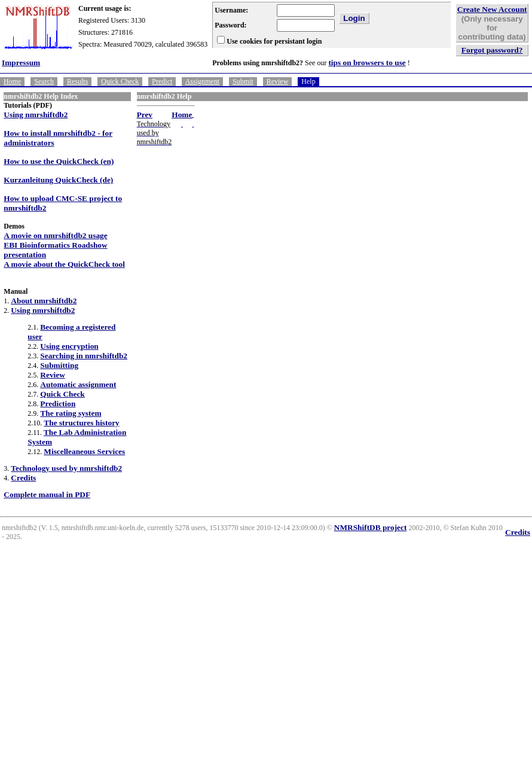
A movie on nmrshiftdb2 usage (55, 235)
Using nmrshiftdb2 (36, 115)
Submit (243, 81)
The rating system (71, 413)
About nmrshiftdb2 (44, 301)
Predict (162, 81)
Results (77, 81)
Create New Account (492, 9)
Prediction (58, 404)
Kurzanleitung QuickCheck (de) (58, 180)
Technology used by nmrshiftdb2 (66, 468)
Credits (23, 478)
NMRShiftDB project (371, 527)
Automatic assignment (78, 384)
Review (278, 81)
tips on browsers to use (367, 63)
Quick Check (120, 81)
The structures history (81, 423)
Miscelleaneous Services (84, 451)
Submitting (59, 365)
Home (12, 81)
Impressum (21, 63)
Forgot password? (492, 50)
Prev (145, 115)
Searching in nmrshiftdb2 (84, 356)
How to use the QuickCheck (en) (59, 161)
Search (44, 81)
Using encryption (69, 346)
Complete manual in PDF (47, 494)
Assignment (202, 81)
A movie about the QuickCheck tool (64, 264)
